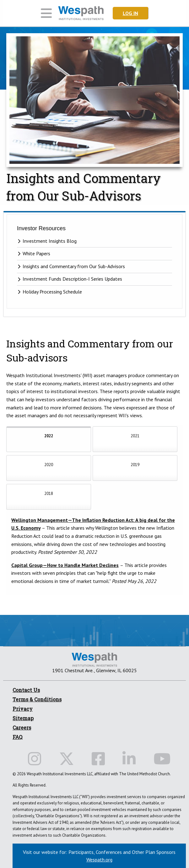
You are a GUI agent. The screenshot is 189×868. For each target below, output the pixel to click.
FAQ (17, 737)
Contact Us (26, 690)
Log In (130, 13)
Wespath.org (99, 860)
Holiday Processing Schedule (52, 292)
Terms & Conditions (37, 699)
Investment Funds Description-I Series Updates (72, 279)
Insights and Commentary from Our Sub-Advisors (74, 266)
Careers (22, 728)
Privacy (23, 709)
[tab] (49, 439)
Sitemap (23, 718)
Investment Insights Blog (50, 241)
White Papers (36, 253)
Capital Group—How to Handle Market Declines (65, 565)
